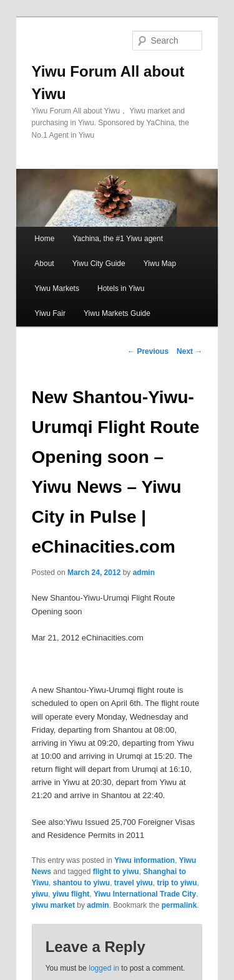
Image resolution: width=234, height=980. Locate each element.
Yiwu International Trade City (145, 894)
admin (144, 573)
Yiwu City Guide (99, 264)
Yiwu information (144, 860)
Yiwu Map (160, 264)
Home (44, 239)
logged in (104, 968)
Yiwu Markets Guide (117, 313)
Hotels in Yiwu (121, 288)
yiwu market (53, 905)
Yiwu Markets (57, 288)
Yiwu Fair (50, 313)
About (44, 264)
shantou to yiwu (81, 883)
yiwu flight (71, 894)
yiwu (40, 894)
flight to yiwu (116, 872)
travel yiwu (134, 883)
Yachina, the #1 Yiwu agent (118, 239)
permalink (179, 905)
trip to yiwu (177, 883)
